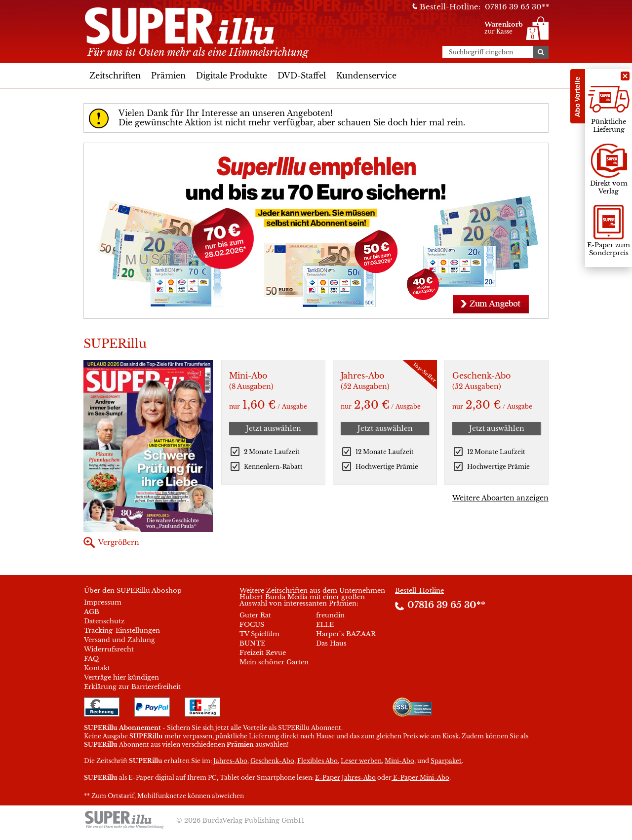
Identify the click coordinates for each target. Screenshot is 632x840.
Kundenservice (366, 76)
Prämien (168, 76)
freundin (330, 615)
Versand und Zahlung (119, 640)
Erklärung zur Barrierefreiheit (132, 687)
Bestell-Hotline (419, 591)
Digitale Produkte (232, 76)
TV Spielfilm (259, 634)
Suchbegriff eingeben (481, 52)
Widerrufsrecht (109, 649)
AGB (92, 612)
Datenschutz (104, 621)
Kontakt (97, 668)
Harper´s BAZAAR (346, 634)
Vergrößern (119, 542)
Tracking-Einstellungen (122, 630)
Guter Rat (255, 615)
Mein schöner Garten (274, 662)
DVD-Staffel (302, 76)
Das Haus (331, 643)
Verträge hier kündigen (121, 677)
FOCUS (252, 625)
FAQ (91, 659)
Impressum (103, 602)
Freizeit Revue (263, 653)
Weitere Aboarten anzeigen (500, 498)
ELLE (325, 625)
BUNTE (252, 643)
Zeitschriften (115, 76)
